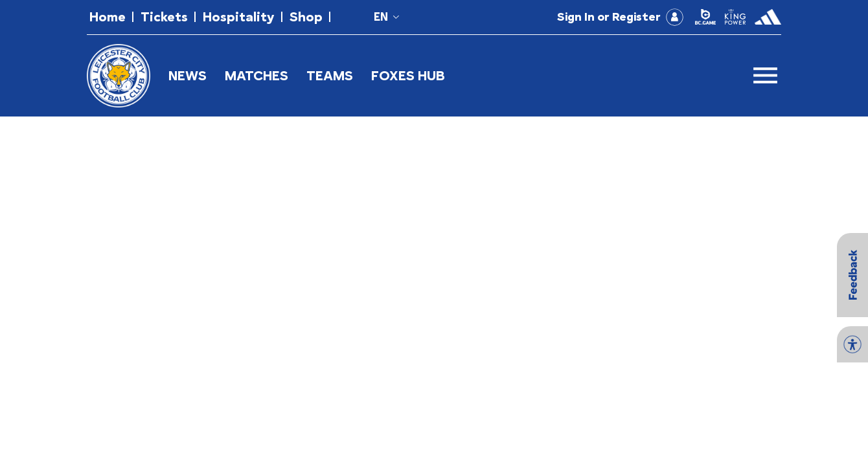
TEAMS (330, 75)
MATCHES (257, 75)
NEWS (188, 75)
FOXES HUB (408, 75)
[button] (107, 17)
